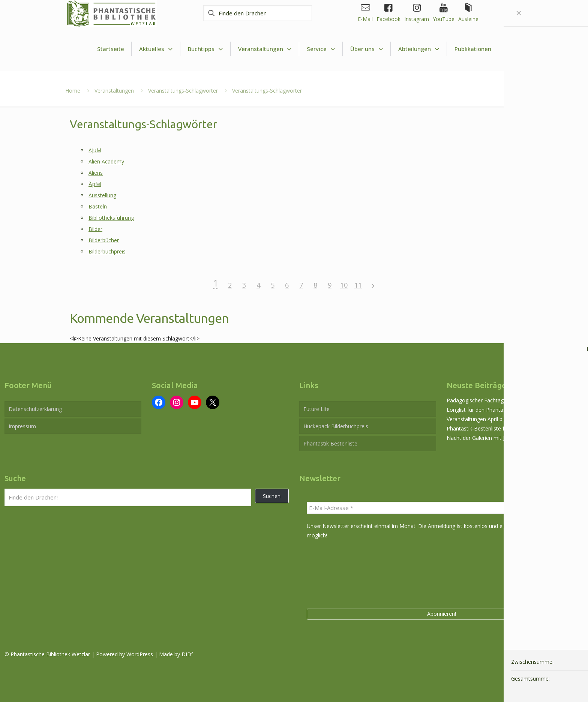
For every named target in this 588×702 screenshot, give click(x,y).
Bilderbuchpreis (107, 251)
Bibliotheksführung (111, 218)
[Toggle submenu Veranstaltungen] (265, 49)
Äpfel (95, 184)
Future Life (316, 409)
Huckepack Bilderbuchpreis (336, 426)
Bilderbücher (104, 240)
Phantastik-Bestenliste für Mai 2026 (490, 428)
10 (344, 285)
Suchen (272, 496)
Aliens (96, 173)
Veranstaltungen (114, 91)
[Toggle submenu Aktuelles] (156, 49)
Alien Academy (106, 161)
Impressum (22, 426)
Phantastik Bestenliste (330, 443)
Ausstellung (102, 195)
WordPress (140, 654)
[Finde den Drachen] (258, 13)
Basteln (98, 206)
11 (358, 285)
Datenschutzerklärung (35, 409)
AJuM (95, 150)
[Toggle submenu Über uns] (367, 49)
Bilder (95, 229)
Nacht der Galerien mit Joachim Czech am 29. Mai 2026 (514, 438)
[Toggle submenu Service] (321, 49)
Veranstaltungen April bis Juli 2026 (487, 419)
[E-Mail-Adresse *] (441, 508)
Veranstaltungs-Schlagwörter (183, 91)
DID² (187, 654)
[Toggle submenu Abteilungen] (419, 49)
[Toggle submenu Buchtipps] (205, 49)
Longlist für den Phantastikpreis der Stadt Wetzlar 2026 (513, 410)
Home (73, 91)
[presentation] (337, 573)
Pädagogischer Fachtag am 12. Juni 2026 (496, 400)
